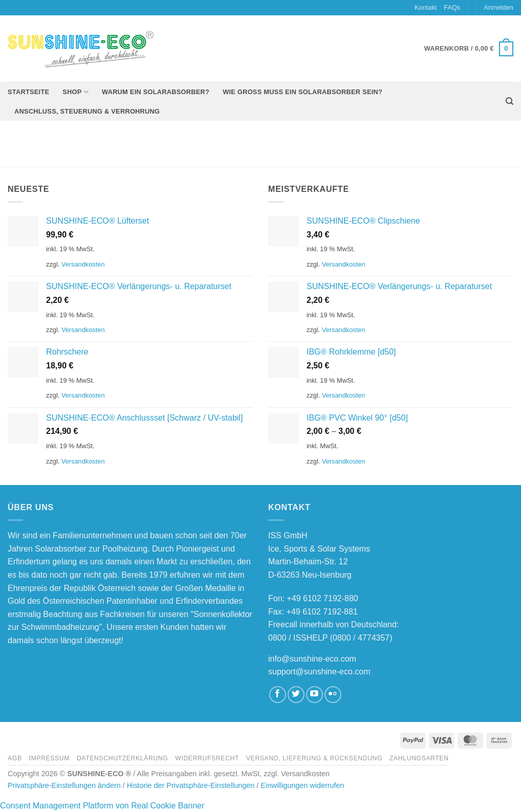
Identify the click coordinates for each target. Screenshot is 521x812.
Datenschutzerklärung (123, 758)
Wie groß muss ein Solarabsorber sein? (302, 92)
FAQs (452, 7)
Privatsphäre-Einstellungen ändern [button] (64, 785)
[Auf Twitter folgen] (296, 695)
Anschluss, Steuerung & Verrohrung (87, 111)
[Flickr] (333, 695)
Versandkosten (83, 264)
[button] (498, 8)
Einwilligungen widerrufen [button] (302, 785)
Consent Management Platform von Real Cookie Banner (102, 806)
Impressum (49, 758)
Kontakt (426, 7)
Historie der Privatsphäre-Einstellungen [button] (191, 785)
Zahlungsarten (419, 758)
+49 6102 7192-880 (322, 598)
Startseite (28, 92)
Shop (75, 92)
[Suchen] (509, 101)
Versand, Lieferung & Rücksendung (314, 758)
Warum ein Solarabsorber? (156, 92)
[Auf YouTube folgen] (314, 695)
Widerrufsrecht (207, 758)
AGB (15, 758)
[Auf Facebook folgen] (278, 695)
